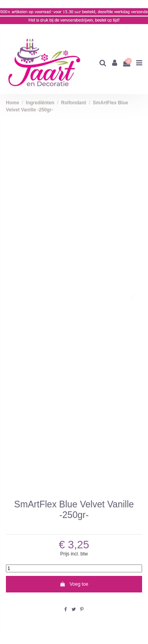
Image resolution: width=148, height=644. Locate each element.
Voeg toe (74, 584)
